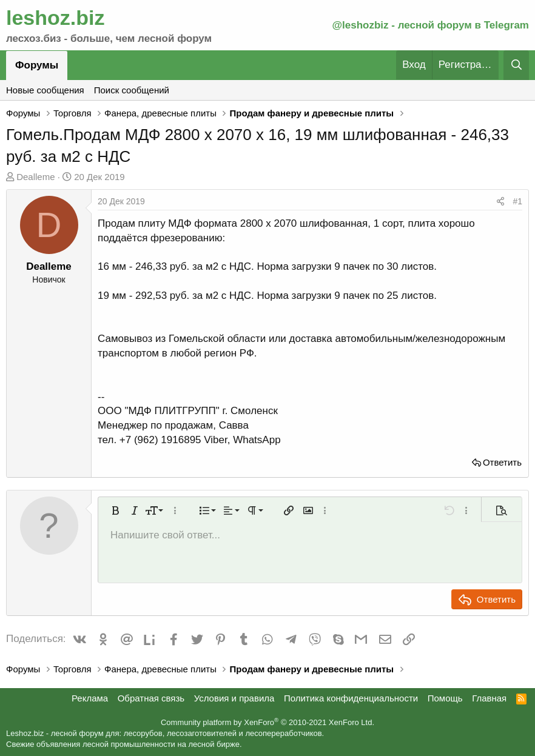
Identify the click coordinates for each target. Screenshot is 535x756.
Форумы (37, 65)
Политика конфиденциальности (351, 698)
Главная (489, 698)
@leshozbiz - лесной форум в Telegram (430, 25)
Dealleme (35, 177)
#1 (517, 201)
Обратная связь (151, 698)
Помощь (445, 698)
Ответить (502, 462)
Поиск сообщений (132, 90)
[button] (115, 510)
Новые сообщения (45, 90)
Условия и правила (234, 698)
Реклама (90, 698)
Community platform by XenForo (267, 722)
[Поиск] (516, 65)
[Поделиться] (500, 202)
